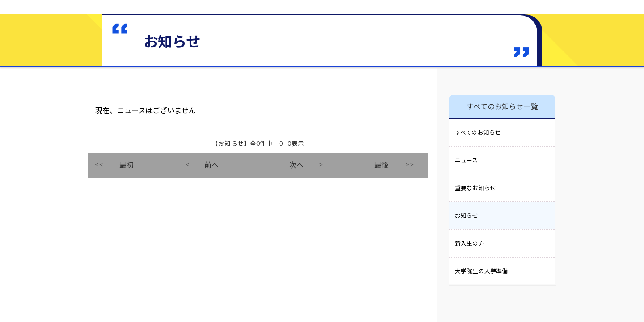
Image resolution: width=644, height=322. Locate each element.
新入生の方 (470, 243)
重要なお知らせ (475, 188)
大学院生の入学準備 (481, 271)
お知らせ (467, 216)
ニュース (466, 160)
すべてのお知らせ (478, 132)
